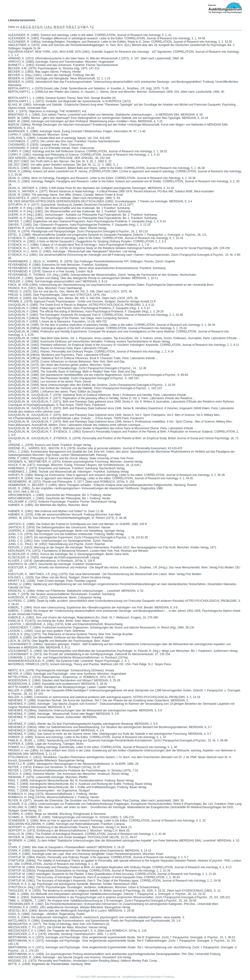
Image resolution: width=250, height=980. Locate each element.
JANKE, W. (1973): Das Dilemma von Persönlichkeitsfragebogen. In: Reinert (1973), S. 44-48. (68, 518)
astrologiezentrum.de (109, 977)
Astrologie (155, 977)
